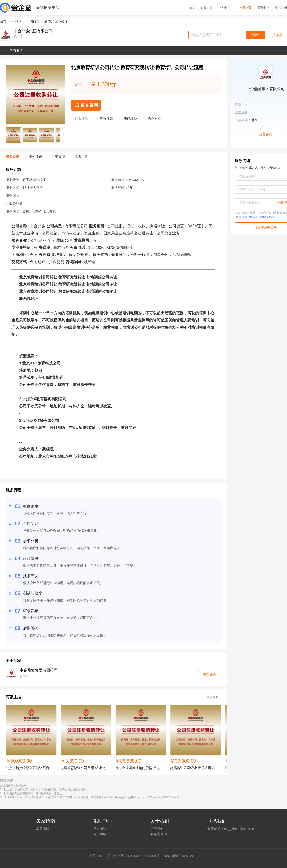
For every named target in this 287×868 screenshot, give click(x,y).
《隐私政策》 (267, 217)
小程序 (17, 22)
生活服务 (33, 22)
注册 (284, 8)
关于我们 (157, 829)
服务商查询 (159, 834)
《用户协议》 (250, 217)
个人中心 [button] (226, 8)
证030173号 (102, 856)
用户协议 (100, 829)
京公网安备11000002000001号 (137, 856)
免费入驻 (246, 8)
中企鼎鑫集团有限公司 (33, 31)
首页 (192, 8)
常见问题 (43, 829)
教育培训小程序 (56, 22)
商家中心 (263, 8)
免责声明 (100, 834)
